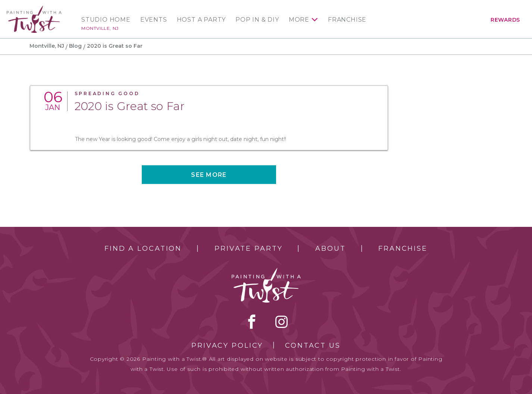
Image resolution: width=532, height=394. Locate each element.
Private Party (248, 248)
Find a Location (143, 248)
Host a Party (201, 20)
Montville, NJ (100, 28)
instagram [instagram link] (281, 322)
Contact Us (313, 345)
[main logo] (34, 9)
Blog (75, 46)
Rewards (505, 20)
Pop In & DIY (257, 20)
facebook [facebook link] (252, 322)
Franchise (347, 20)
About (330, 248)
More (299, 20)
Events (154, 20)
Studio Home (106, 20)
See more (209, 175)
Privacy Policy (227, 345)
